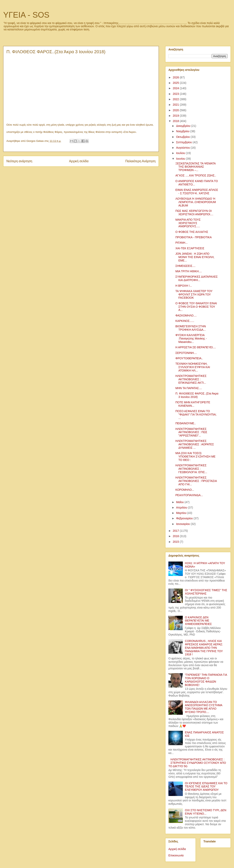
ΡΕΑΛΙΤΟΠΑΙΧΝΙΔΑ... (189, 495)
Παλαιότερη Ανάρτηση (140, 161)
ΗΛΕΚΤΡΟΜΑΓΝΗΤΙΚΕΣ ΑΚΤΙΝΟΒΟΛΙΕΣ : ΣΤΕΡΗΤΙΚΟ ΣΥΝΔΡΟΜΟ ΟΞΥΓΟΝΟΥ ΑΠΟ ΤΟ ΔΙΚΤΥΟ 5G (197, 763)
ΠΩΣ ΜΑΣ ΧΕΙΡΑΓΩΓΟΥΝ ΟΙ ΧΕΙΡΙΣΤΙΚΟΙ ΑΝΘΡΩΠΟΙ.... (194, 213)
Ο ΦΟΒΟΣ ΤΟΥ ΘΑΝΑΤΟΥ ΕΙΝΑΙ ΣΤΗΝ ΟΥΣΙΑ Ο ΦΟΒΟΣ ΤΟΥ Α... (196, 307)
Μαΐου (180, 502)
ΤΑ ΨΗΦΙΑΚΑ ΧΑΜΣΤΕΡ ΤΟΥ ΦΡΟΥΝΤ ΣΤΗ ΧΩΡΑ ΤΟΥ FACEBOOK (194, 294)
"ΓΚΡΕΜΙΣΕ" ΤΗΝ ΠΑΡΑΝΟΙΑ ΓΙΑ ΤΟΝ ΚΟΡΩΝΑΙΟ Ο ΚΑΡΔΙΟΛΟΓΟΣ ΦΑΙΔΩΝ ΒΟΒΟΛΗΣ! (206, 680)
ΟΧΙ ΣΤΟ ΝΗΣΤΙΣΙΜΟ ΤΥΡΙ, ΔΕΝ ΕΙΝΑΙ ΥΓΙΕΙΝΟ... (206, 812)
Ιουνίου (181, 159)
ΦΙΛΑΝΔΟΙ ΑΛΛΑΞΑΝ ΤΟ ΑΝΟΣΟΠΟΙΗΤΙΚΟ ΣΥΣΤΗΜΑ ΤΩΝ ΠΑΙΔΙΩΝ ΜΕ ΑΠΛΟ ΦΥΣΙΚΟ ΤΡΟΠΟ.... (204, 707)
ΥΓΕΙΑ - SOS (26, 15)
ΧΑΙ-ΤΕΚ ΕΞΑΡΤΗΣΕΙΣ (190, 248)
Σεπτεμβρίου (184, 142)
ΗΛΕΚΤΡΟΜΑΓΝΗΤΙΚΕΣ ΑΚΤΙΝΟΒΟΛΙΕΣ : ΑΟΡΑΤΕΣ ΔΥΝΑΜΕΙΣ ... (195, 444)
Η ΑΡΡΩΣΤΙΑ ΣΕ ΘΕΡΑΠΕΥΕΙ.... (196, 347)
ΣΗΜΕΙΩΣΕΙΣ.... (185, 266)
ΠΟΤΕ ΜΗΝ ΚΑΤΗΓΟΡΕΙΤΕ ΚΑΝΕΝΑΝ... (193, 404)
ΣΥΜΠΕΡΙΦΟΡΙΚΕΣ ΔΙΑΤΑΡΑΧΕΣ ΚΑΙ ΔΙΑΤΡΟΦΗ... (196, 278)
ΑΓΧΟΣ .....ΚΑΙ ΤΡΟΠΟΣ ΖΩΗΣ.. (196, 175)
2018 (176, 121)
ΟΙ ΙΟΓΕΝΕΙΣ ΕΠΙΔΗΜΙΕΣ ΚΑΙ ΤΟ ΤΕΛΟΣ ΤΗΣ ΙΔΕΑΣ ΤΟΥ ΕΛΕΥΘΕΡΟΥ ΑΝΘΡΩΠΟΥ (206, 787)
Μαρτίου (182, 513)
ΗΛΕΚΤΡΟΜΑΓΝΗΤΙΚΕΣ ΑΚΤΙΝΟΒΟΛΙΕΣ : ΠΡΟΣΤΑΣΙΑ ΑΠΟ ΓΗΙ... (196, 481)
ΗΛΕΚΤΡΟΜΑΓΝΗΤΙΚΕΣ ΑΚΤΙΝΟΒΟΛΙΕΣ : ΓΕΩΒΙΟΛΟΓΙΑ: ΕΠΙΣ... (191, 469)
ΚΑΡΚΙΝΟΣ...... (185, 321)
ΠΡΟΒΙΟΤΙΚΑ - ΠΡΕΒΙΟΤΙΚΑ (193, 237)
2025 (176, 83)
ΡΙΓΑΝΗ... (181, 243)
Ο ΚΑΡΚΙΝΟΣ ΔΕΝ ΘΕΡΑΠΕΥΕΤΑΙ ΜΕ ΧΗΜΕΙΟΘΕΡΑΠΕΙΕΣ (198, 621)
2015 (176, 542)
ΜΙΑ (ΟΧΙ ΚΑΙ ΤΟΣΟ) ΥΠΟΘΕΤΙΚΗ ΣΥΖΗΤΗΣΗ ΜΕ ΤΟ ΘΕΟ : (195, 457)
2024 (176, 88)
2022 (176, 99)
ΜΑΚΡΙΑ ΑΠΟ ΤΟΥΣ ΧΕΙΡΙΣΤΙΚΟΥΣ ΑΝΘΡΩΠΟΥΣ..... (188, 223)
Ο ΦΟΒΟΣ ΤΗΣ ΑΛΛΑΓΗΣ (192, 232)
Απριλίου (182, 508)
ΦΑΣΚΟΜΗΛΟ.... (186, 315)
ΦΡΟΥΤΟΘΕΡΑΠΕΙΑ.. (189, 358)
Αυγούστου (183, 148)
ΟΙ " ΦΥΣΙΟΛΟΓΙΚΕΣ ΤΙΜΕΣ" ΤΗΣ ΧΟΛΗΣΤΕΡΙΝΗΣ (206, 592)
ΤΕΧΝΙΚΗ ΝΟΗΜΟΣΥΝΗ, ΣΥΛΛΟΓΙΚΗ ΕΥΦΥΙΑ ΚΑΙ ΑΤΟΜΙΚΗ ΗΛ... (193, 367)
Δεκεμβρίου (183, 126)
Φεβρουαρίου (185, 518)
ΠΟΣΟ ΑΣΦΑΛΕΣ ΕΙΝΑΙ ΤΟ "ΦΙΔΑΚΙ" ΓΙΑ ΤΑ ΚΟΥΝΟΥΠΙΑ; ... (196, 414)
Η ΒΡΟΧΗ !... (184, 286)
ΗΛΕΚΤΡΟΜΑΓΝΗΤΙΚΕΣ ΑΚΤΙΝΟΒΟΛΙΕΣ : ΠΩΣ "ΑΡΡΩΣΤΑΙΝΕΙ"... (191, 432)
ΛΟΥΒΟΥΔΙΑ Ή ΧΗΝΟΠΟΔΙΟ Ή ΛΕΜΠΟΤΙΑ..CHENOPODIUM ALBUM (196, 202)
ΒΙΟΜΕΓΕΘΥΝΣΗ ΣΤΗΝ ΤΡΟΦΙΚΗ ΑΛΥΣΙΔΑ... (191, 328)
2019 (176, 116)
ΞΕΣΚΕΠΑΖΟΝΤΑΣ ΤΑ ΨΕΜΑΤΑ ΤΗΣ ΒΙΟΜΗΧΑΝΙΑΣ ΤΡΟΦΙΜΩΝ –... (195, 167)
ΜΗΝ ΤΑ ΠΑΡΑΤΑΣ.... (189, 388)
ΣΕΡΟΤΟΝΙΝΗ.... (186, 353)
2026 (176, 77)
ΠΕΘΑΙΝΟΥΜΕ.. (186, 423)
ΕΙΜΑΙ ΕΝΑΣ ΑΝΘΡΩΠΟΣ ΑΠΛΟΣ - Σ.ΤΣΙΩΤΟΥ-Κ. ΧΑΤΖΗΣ (197, 192)
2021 (176, 105)
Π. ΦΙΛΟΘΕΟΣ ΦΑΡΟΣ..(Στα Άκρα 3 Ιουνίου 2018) (197, 395)
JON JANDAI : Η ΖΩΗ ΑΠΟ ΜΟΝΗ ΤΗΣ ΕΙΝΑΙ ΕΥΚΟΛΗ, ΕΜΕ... (195, 257)
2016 (176, 536)
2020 (176, 110)
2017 (176, 531)
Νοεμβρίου (183, 131)
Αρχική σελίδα (79, 161)
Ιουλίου (181, 153)
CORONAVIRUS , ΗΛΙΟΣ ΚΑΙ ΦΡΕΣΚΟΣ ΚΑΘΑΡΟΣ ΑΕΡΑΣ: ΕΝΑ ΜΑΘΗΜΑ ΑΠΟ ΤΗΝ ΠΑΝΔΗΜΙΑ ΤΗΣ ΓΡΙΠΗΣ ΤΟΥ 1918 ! (204, 648)
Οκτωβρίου (183, 137)
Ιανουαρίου (183, 524)
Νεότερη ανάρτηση (19, 161)
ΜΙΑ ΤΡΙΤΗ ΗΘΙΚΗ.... (189, 271)
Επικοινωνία (176, 855)
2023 (176, 94)
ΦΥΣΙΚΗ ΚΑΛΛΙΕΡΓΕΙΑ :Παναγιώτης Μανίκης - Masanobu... (191, 338)
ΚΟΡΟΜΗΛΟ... (185, 490)
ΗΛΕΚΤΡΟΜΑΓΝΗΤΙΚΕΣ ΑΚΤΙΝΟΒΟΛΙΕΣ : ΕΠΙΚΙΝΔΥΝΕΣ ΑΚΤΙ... (191, 379)
